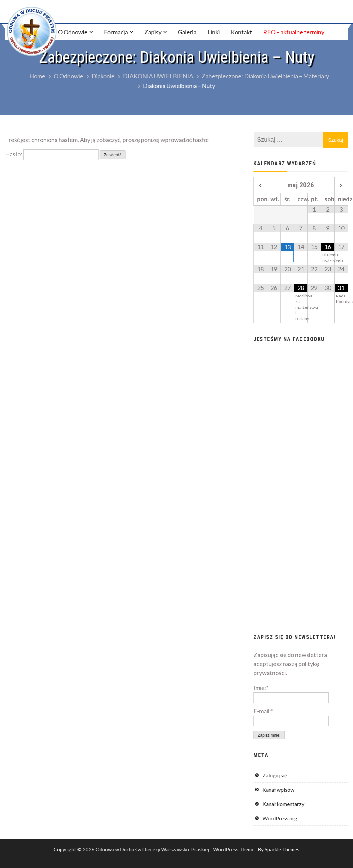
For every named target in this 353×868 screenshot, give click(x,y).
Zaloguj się (275, 775)
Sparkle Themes (282, 849)
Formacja (116, 32)
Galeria (187, 32)
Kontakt (241, 32)
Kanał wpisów (278, 789)
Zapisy (153, 32)
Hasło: (52, 154)
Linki (214, 32)
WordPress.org (280, 818)
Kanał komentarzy (283, 804)
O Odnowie (73, 32)
